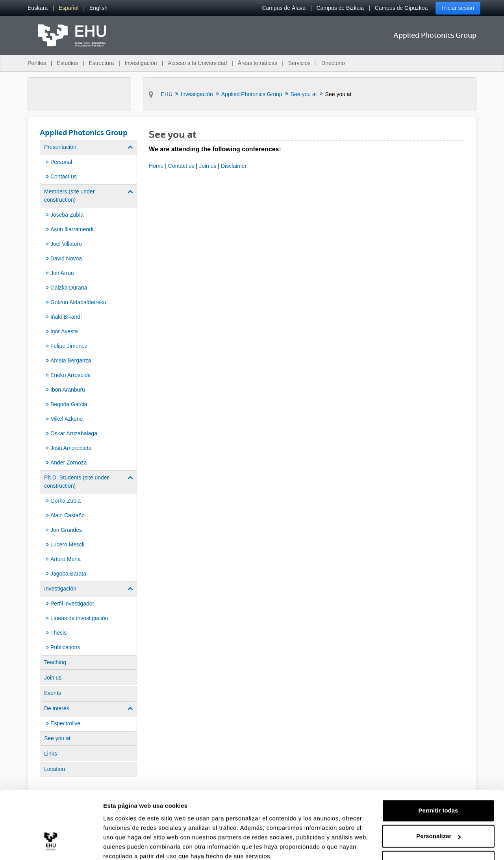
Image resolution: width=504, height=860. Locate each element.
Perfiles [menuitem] (37, 63)
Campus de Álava (284, 8)
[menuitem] (38, 8)
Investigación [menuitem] (141, 63)
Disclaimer (234, 166)
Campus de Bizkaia (340, 8)
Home (156, 166)
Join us (208, 166)
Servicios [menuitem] (299, 63)
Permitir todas (438, 777)
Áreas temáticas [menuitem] (258, 63)
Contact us (181, 166)
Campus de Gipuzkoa (401, 8)
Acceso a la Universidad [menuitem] (197, 63)
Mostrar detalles (126, 844)
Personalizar (438, 803)
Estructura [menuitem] (101, 63)
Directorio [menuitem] (333, 63)
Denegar (438, 829)
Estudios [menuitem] (67, 63)
